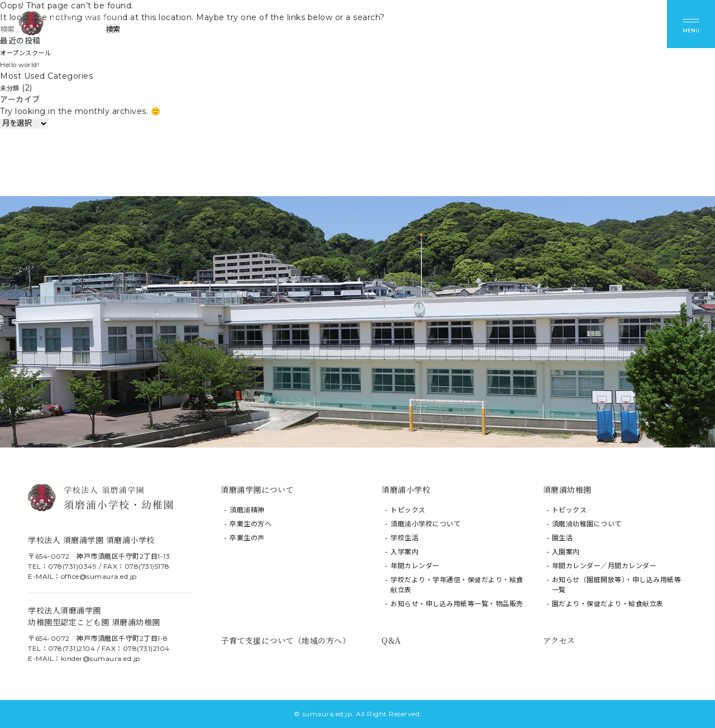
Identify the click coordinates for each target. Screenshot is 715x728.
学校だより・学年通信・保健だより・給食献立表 (457, 585)
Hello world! (24, 64)
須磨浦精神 (247, 510)
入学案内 (404, 552)
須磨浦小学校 (406, 489)
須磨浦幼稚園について (587, 524)
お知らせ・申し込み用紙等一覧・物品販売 (457, 604)
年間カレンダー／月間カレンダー (604, 566)
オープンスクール (32, 53)
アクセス (559, 640)
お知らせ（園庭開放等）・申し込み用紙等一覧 (617, 585)
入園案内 (566, 552)
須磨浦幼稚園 (567, 489)
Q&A (391, 640)
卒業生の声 (247, 538)
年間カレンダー (415, 566)
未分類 (12, 88)
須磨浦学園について (257, 489)
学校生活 (404, 538)
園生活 (563, 538)
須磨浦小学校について (425, 524)
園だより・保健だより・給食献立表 (608, 604)
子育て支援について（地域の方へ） (285, 640)
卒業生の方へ (251, 524)
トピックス (408, 510)
